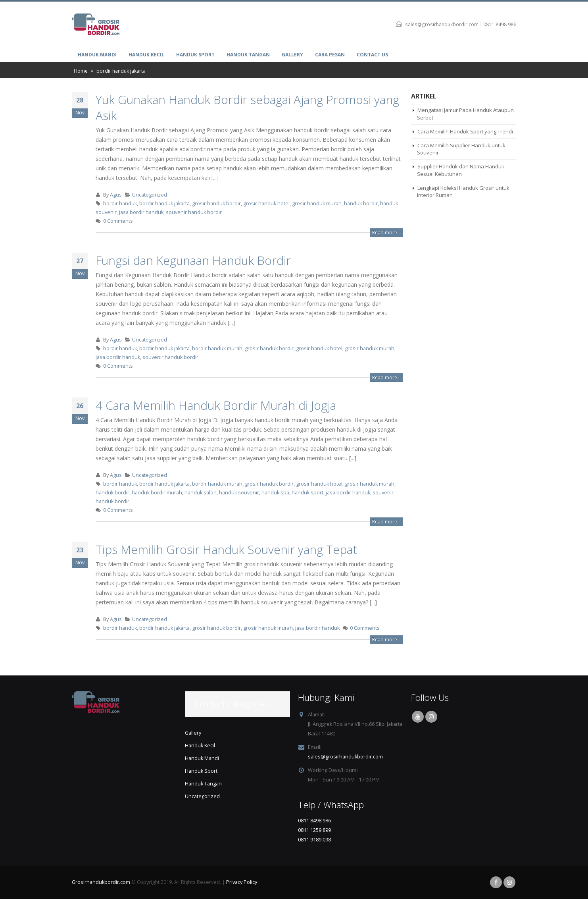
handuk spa (275, 493)
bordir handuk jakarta (164, 204)
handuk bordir (361, 204)
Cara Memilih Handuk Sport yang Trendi (465, 131)
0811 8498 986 (500, 24)
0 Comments (118, 221)
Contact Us (372, 55)
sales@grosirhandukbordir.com (442, 24)
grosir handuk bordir (216, 204)
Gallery (292, 55)
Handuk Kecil (146, 55)
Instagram (431, 717)
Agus (116, 195)
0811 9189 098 (314, 840)
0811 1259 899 (314, 830)
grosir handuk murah (317, 204)
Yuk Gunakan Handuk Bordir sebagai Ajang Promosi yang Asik (247, 107)
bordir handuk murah (217, 348)
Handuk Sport (195, 55)
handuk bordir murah (157, 493)
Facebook (496, 882)
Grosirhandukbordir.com (101, 882)
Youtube (418, 717)
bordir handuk (120, 204)
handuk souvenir (239, 493)
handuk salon (201, 493)
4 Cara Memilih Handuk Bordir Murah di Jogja (216, 405)
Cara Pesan (330, 55)
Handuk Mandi (97, 55)
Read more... (386, 232)
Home (81, 71)
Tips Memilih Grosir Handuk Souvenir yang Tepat (226, 549)
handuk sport (307, 493)
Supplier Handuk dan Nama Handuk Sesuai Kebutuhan (461, 170)
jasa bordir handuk (141, 212)
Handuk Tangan (248, 55)
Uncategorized (150, 195)
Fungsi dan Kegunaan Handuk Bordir (193, 260)
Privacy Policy (242, 882)
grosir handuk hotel (266, 204)
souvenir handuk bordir (194, 212)
